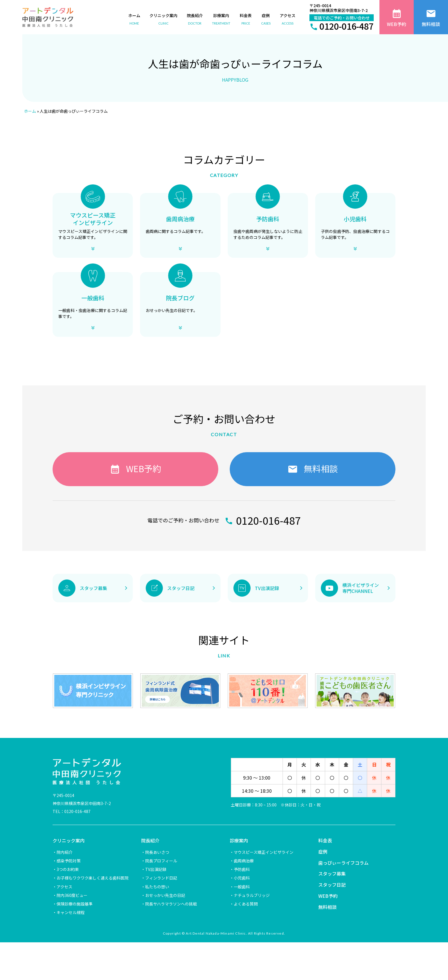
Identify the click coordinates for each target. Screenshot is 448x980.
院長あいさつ (157, 852)
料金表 (325, 840)
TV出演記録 (156, 869)
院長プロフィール (161, 861)
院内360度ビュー (72, 895)
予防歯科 (242, 869)
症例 (323, 852)
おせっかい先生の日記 (165, 895)
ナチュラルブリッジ (252, 895)
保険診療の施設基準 (75, 904)
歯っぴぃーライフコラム (343, 863)
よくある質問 (246, 904)
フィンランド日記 (161, 878)
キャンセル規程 (71, 912)
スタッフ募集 (332, 874)
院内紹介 (65, 852)
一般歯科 (242, 887)
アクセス (64, 887)
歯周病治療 (244, 861)
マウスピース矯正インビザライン (264, 852)
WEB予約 (328, 896)
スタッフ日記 (332, 885)
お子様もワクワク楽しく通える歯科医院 (93, 878)
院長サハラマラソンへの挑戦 (171, 904)
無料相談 (327, 907)
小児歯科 (242, 878)
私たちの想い (157, 887)
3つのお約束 (68, 869)
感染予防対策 (69, 861)
